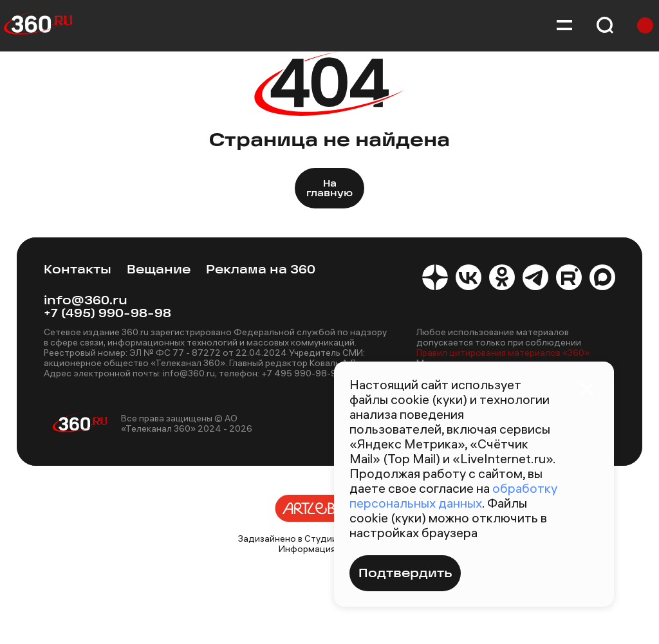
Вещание (159, 271)
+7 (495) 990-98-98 (107, 314)
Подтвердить (405, 574)
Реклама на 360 (261, 271)
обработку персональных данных (453, 495)
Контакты (78, 271)
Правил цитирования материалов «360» (503, 353)
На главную (329, 189)
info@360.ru (86, 301)
